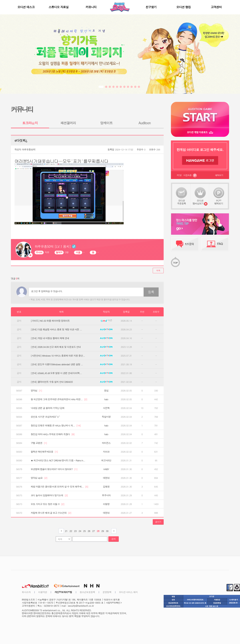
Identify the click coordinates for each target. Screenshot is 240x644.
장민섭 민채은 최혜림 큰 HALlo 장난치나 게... (56, 426)
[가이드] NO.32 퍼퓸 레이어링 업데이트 (50, 321)
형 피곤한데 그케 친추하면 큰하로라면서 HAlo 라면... (59, 399)
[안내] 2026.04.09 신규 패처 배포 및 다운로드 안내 (56, 347)
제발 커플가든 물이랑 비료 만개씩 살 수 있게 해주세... (59, 487)
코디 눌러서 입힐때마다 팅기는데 (49, 495)
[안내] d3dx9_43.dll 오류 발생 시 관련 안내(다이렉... (56, 373)
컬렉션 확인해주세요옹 (44, 452)
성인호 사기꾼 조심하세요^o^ (45, 417)
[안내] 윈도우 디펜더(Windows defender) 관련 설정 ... (57, 364)
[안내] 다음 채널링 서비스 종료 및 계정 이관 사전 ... (56, 329)
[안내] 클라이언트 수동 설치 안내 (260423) (52, 382)
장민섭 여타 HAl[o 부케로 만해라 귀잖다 (53, 434)
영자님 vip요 (39, 478)
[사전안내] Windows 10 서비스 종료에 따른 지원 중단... (58, 356)
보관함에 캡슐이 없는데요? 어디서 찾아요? (54, 469)
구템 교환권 (39, 443)
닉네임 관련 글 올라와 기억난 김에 (48, 408)
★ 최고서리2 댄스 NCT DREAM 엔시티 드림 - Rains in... (58, 460)
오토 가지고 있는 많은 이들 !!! (48, 504)
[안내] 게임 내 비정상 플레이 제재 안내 (50, 338)
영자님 (36, 391)
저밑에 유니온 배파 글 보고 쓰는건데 (51, 513)
